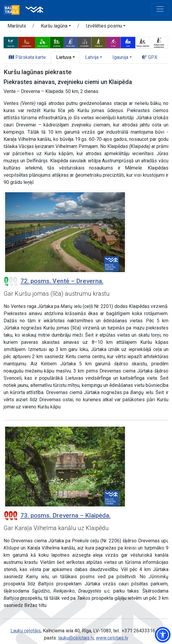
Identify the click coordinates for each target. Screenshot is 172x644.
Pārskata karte (27, 57)
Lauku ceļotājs (26, 631)
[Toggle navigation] (160, 9)
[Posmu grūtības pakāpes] (11, 281)
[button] (56, 27)
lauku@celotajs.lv (76, 638)
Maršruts (17, 26)
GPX (150, 57)
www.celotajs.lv (112, 638)
